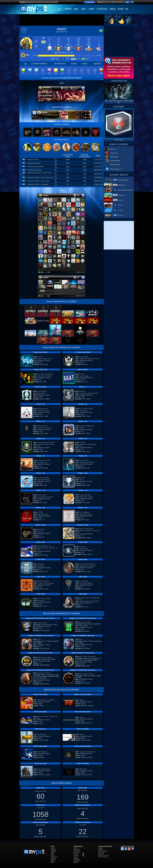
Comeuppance (84, 581)
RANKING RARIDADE (34, 170)
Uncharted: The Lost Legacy (46, 583)
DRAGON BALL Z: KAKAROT (46, 700)
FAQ (52, 862)
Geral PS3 (77, 850)
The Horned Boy (43, 426)
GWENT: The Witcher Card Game (89, 359)
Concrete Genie (42, 462)
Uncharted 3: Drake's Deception (89, 393)
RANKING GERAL (33, 160)
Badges (53, 860)
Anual (75, 857)
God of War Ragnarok (86, 583)
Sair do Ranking (103, 851)
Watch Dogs (83, 769)
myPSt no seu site (103, 855)
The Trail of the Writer (44, 598)
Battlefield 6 (122, 185)
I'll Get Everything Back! (87, 426)
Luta (81, 639)
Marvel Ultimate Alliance (125, 190)
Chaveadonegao (115, 161)
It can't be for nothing (86, 409)
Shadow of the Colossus (45, 428)
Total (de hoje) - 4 (116, 169)
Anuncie (100, 848)
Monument (41, 529)
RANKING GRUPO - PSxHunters (38, 185)
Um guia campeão (85, 622)
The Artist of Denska (44, 460)
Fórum (53, 855)
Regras (53, 861)
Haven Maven (42, 495)
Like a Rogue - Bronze (87, 674)
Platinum (40, 357)
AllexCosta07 (114, 157)
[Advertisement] (62, 20)
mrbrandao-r (114, 153)
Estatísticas (54, 857)
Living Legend (84, 357)
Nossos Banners (103, 857)
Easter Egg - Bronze (44, 673)
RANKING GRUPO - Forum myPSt (38, 181)
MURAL (85, 64)
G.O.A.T (82, 374)
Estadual (76, 861)
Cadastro (53, 851)
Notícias (53, 858)
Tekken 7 (82, 428)
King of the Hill (42, 391)
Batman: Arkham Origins (45, 359)
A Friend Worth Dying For (87, 564)
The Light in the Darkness (45, 374)
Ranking (53, 850)
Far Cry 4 (121, 215)
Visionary (83, 547)
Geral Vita (77, 852)
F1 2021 (120, 210)
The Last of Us (84, 411)
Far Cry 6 (121, 200)
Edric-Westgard (115, 164)
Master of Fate (84, 460)
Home (53, 848)
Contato (100, 850)
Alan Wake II (41, 600)
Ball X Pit (40, 531)
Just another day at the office (46, 442)
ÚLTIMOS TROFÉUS (39, 64)
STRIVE (40, 512)
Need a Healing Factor (87, 529)
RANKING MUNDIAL (34, 163)
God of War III (41, 393)
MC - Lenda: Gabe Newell (88, 657)
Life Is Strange (84, 549)
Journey (82, 717)
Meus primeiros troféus (45, 657)
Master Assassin (43, 409)
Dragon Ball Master (86, 495)
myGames (101, 854)
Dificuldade (77, 860)
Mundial (76, 858)
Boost (52, 854)
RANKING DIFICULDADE (35, 167)
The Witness (41, 566)
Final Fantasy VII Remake (87, 462)
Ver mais (56, 160)
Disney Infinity (119, 140)
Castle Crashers (123, 180)
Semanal (76, 855)
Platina (76, 862)
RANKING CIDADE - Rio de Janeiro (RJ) (40, 178)
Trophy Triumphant (43, 478)
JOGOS (74, 64)
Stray (81, 480)
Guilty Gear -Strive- (43, 514)
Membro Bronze (43, 623)
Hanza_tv (113, 149)
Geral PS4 (77, 851)
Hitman (82, 734)
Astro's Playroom (42, 752)
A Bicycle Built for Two (44, 546)
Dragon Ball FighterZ (44, 480)
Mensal (76, 854)
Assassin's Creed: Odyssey (87, 566)
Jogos (53, 852)
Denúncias (101, 852)
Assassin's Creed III (43, 411)
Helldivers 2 (122, 195)
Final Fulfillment (85, 512)
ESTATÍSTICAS (60, 64)
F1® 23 (120, 205)
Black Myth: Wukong (85, 514)
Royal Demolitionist (44, 581)
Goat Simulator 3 (84, 376)
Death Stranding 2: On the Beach (89, 601)
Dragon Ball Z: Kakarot (86, 497)
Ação (39, 639)
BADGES (97, 64)
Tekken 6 (82, 700)
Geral (75, 848)
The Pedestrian (42, 734)
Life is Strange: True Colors (45, 497)
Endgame (41, 564)
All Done (83, 478)
